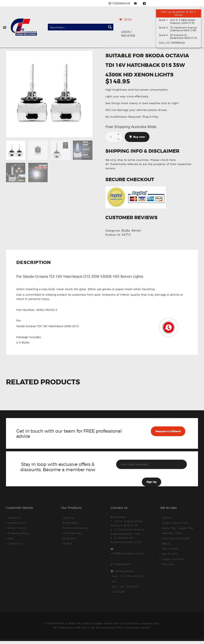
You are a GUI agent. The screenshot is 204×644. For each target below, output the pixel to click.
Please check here (163, 160)
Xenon (136, 231)
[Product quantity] (114, 137)
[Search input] (77, 27)
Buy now (139, 137)
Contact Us (15, 543)
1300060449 (122, 564)
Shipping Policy (18, 533)
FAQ (10, 538)
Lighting (68, 518)
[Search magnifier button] (110, 27)
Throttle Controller (76, 528)
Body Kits (69, 538)
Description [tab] (34, 263)
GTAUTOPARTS (54, 623)
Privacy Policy (17, 523)
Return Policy (17, 528)
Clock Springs (72, 533)
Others (67, 543)
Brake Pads (71, 523)
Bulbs (126, 231)
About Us (14, 518)
